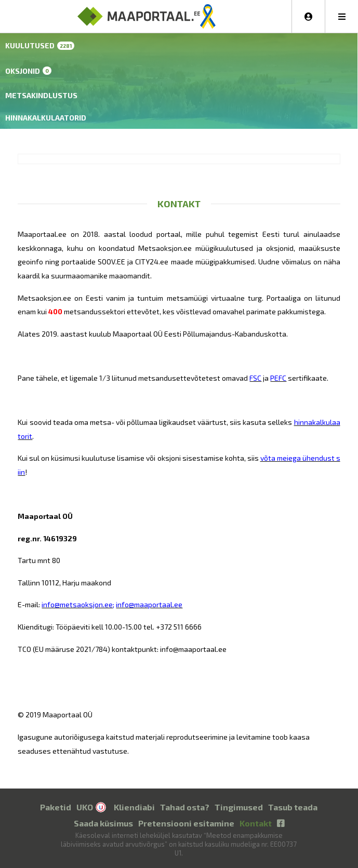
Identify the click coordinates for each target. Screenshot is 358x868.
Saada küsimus (103, 823)
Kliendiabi (134, 807)
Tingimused (239, 807)
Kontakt (256, 823)
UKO (85, 807)
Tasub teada (293, 807)
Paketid (56, 807)
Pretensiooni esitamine (186, 823)
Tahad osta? (185, 807)
